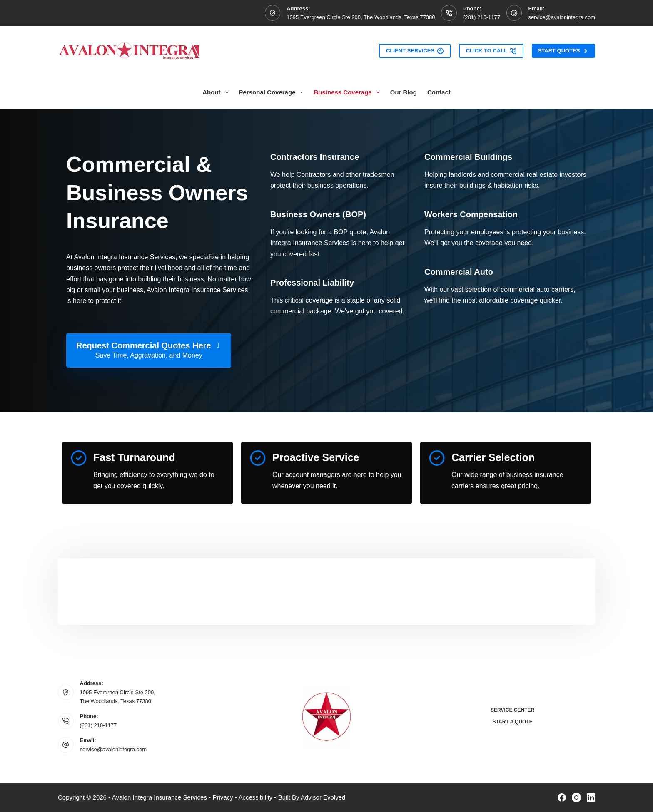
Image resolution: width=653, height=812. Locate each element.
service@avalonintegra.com (562, 17)
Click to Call (491, 51)
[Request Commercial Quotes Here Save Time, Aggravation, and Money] (149, 350)
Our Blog (404, 92)
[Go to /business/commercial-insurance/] (318, 214)
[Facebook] (562, 797)
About (217, 92)
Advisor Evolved (323, 797)
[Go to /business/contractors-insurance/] (315, 157)
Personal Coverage (273, 92)
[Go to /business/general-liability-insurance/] (312, 283)
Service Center (512, 710)
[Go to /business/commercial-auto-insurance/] (459, 272)
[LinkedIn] (591, 797)
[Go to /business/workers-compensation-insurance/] (471, 214)
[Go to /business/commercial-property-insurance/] (468, 157)
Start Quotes (563, 51)
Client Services (415, 51)
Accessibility (255, 797)
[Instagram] (576, 797)
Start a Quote (513, 722)
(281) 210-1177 (482, 17)
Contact (439, 92)
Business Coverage (348, 92)
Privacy (223, 797)
